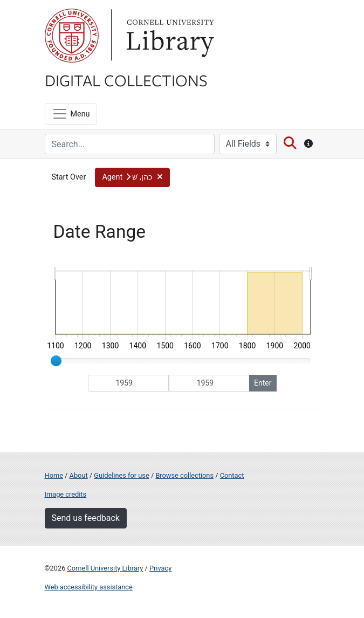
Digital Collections (126, 80)
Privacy (160, 568)
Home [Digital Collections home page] (54, 475)
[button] (132, 177)
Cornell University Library (105, 568)
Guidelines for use (121, 475)
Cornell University (72, 36)
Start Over (69, 177)
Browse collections (184, 475)
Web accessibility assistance (89, 587)
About (79, 475)
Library (169, 36)
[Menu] (71, 114)
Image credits (66, 494)
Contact (232, 475)
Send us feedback (86, 518)
